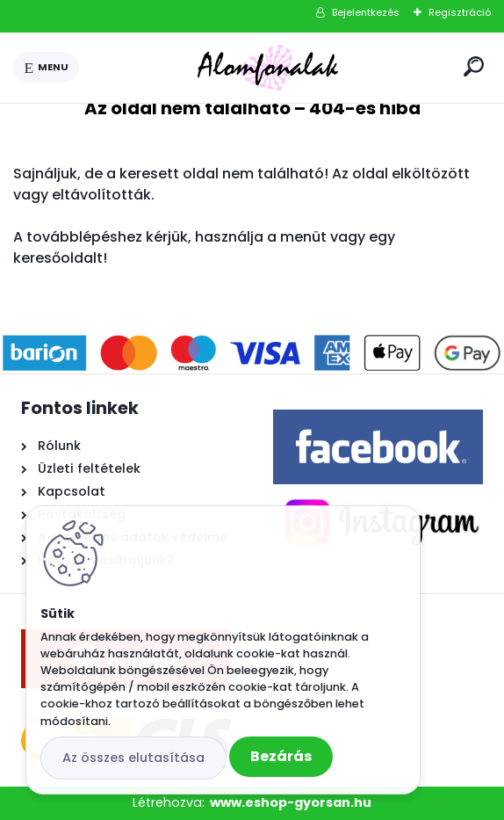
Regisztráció (460, 12)
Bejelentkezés (366, 12)
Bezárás (281, 756)
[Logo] (268, 68)
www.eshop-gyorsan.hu (291, 802)
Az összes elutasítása (133, 758)
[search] (474, 66)
